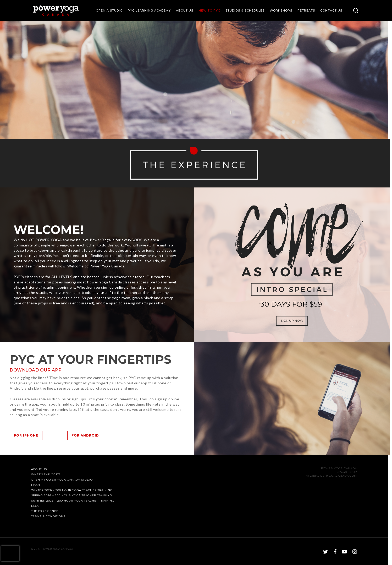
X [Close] (270, 243)
